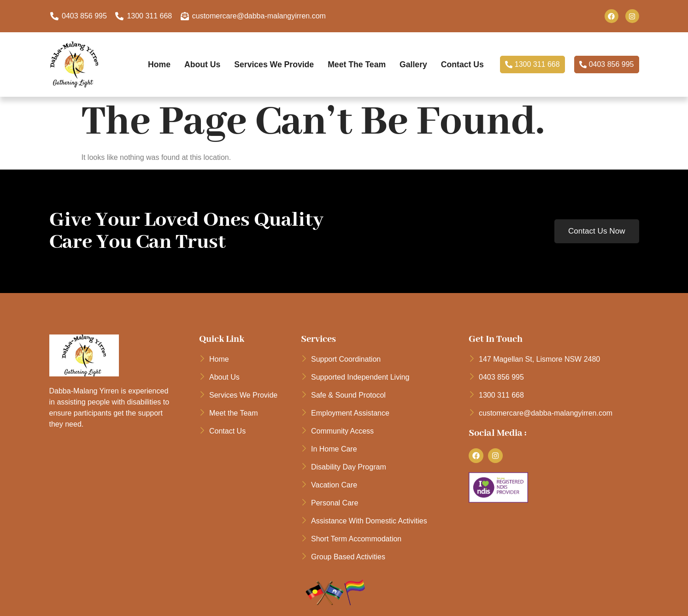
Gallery (411, 64)
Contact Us (462, 64)
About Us (192, 64)
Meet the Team (353, 64)
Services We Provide (267, 64)
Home (148, 64)
